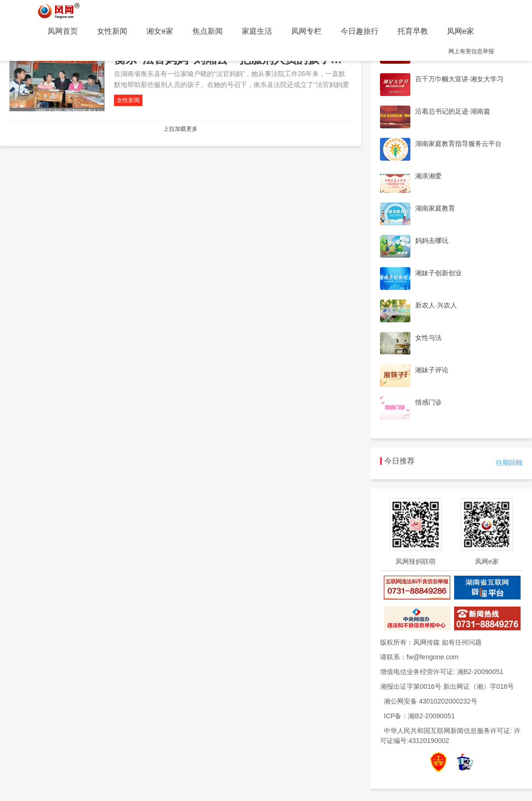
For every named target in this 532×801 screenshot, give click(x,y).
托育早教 (413, 31)
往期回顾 (509, 463)
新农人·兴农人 (436, 305)
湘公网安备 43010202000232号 (431, 701)
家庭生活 (257, 31)
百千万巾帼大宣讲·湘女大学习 (459, 79)
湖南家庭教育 (435, 208)
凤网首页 (63, 31)
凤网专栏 (306, 31)
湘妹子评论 (432, 370)
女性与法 (428, 338)
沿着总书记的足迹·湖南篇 (453, 111)
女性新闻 (112, 31)
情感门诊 (428, 402)
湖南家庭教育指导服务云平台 (458, 144)
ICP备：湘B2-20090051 (419, 716)
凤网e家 (461, 31)
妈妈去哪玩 (432, 241)
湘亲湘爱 (428, 176)
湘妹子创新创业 (438, 273)
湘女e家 (160, 31)
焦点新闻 (208, 31)
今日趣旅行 (360, 31)
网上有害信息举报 (471, 51)
